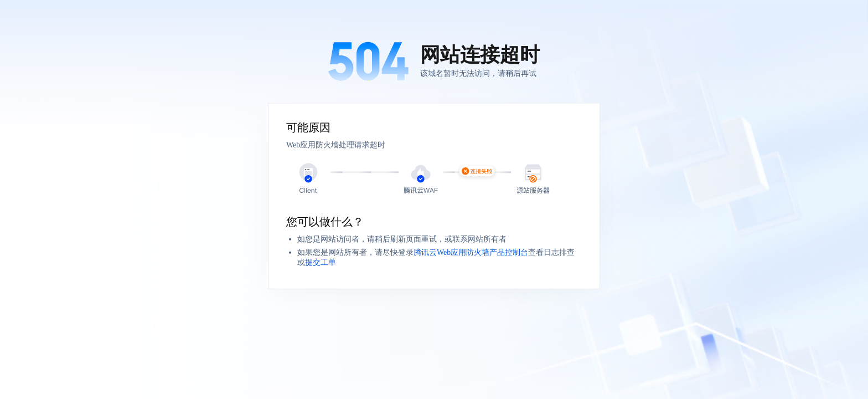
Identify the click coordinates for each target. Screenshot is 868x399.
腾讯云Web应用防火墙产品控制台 (471, 252)
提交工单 (321, 262)
